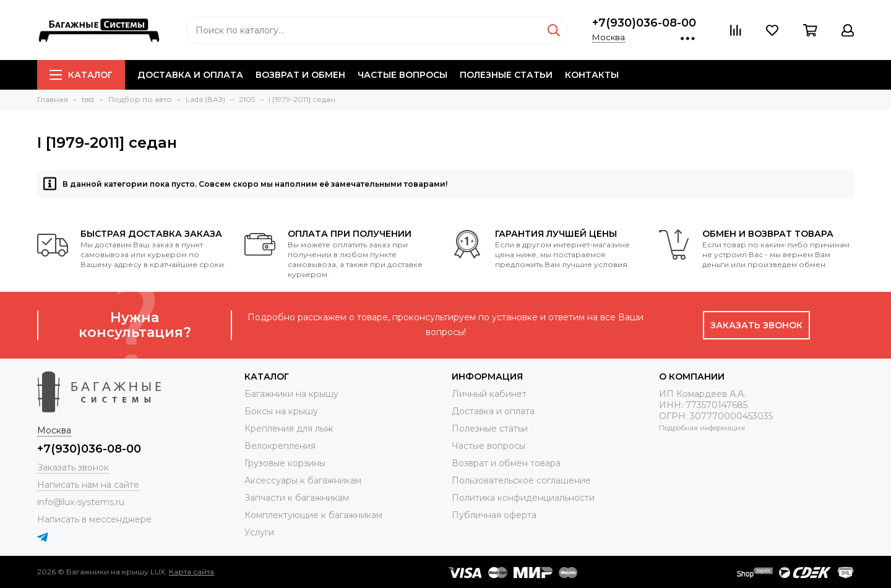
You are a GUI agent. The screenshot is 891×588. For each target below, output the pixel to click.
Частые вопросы (402, 75)
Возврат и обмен (300, 75)
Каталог (81, 75)
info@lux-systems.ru (81, 502)
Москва (609, 37)
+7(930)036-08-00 (644, 23)
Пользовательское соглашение (521, 480)
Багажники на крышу (291, 394)
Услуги (259, 532)
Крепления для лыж (289, 428)
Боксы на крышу (281, 411)
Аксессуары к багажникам (303, 480)
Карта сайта (192, 572)
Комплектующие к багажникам (313, 515)
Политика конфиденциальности (523, 498)
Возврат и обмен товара (506, 463)
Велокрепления (280, 446)
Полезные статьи (506, 75)
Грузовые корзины (285, 463)
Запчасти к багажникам (297, 498)
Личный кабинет (489, 394)
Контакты (592, 75)
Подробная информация (702, 428)
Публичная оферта (494, 515)
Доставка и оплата (190, 75)
